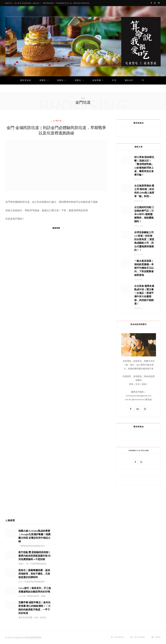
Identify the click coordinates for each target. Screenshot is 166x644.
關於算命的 (26, 80)
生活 (114, 80)
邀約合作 (129, 80)
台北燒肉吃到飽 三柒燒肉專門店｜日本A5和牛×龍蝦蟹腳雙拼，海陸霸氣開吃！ (144, 214)
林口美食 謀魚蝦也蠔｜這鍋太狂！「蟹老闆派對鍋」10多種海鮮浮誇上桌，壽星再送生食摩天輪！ (53, 3)
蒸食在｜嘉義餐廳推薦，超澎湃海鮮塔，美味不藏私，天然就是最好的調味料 (34, 574)
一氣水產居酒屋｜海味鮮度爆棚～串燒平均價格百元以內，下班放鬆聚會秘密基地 (144, 268)
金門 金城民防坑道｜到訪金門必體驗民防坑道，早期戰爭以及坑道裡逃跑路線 (56, 130)
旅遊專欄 (97, 80)
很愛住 (78, 80)
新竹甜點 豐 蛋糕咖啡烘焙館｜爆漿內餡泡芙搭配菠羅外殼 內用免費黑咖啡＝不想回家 (35, 556)
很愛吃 (43, 80)
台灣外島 (57, 121)
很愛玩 (60, 80)
